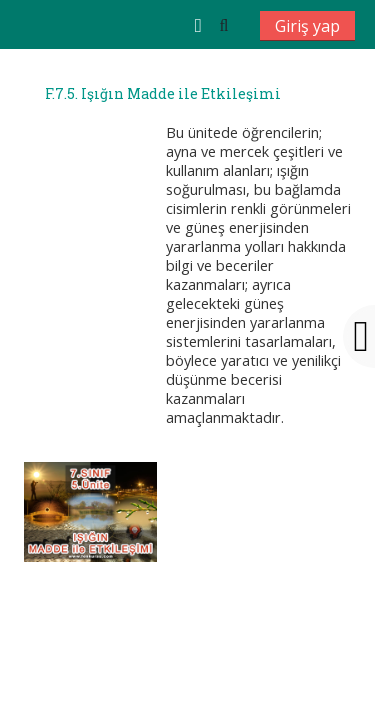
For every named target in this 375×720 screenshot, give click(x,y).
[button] (223, 25)
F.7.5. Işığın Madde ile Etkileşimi (163, 94)
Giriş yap (307, 26)
